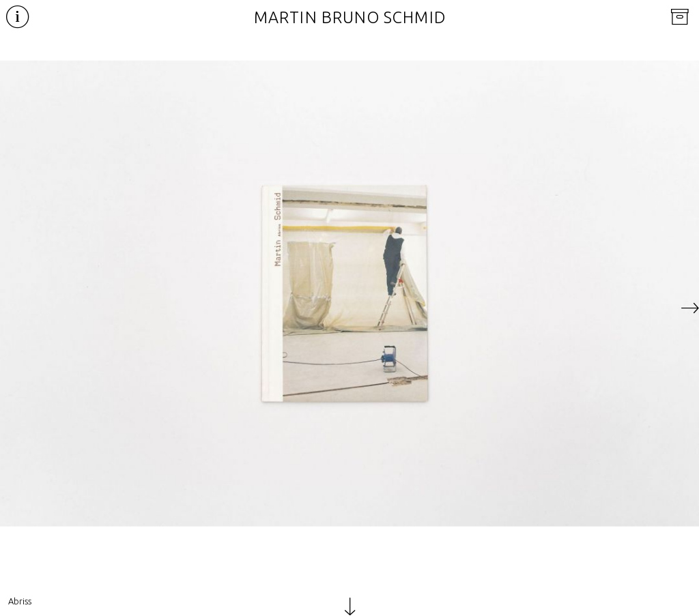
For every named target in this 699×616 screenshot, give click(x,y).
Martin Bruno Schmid (350, 17)
